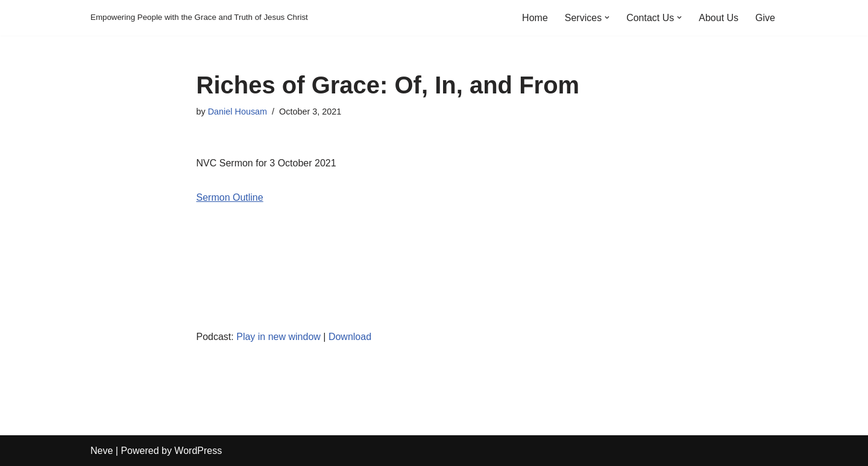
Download (350, 337)
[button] (607, 17)
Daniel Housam (237, 112)
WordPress (198, 451)
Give (765, 18)
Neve (102, 451)
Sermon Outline (230, 197)
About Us (719, 18)
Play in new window (278, 337)
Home (535, 18)
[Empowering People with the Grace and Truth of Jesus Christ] (199, 18)
